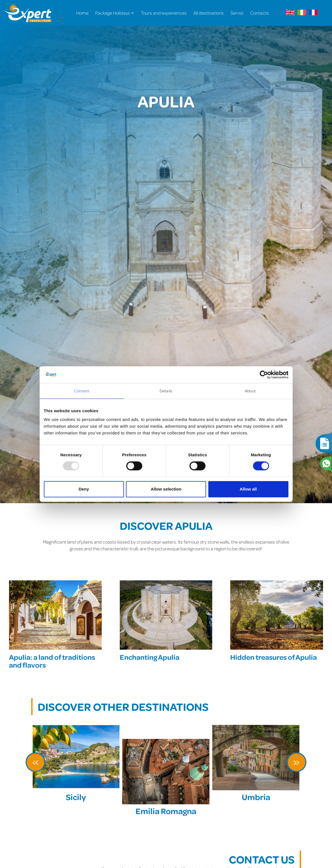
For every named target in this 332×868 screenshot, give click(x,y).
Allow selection (166, 489)
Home (82, 13)
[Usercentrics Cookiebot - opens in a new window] (264, 375)
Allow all (248, 489)
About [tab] (250, 391)
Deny (84, 489)
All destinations (209, 13)
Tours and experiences (164, 13)
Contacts (260, 13)
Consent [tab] (82, 391)
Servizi (237, 13)
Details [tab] (166, 391)
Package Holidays (115, 13)
